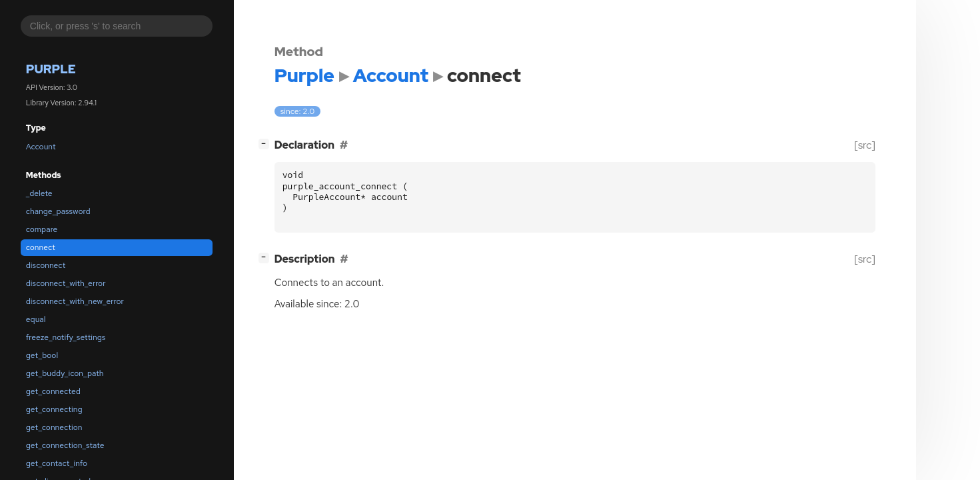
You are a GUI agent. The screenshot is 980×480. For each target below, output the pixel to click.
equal (36, 319)
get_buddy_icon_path (65, 373)
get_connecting (54, 409)
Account (41, 147)
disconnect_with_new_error (75, 301)
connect (41, 247)
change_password (58, 211)
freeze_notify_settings (66, 337)
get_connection (54, 427)
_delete (39, 193)
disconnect (46, 265)
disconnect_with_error (66, 283)
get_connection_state (65, 445)
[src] (864, 145)
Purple (51, 69)
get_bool (42, 355)
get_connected (53, 391)
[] (266, 144)
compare (42, 229)
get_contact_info (57, 463)
